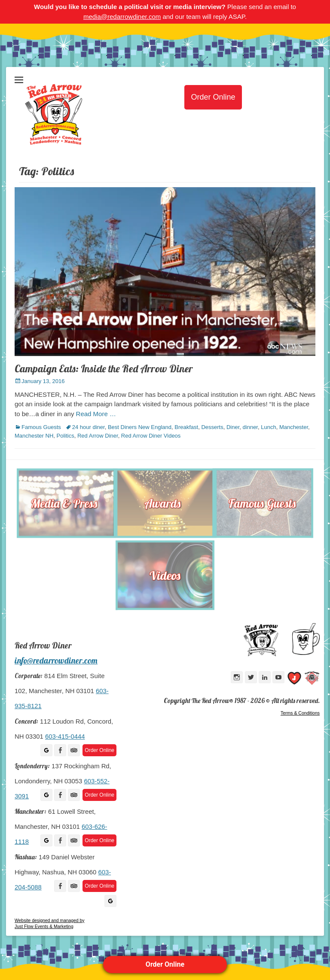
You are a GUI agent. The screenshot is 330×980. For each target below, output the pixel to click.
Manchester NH (34, 436)
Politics (66, 436)
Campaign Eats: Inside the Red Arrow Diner (104, 368)
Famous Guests (41, 427)
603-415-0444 (65, 737)
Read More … (96, 414)
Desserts (212, 427)
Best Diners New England (140, 427)
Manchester (294, 427)
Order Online (165, 964)
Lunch (268, 427)
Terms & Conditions (300, 713)
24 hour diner (89, 427)
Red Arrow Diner (98, 436)
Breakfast (186, 427)
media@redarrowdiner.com (122, 17)
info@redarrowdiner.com (56, 660)
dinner (250, 427)
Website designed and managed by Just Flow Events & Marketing (49, 924)
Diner (233, 427)
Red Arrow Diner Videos (151, 436)
